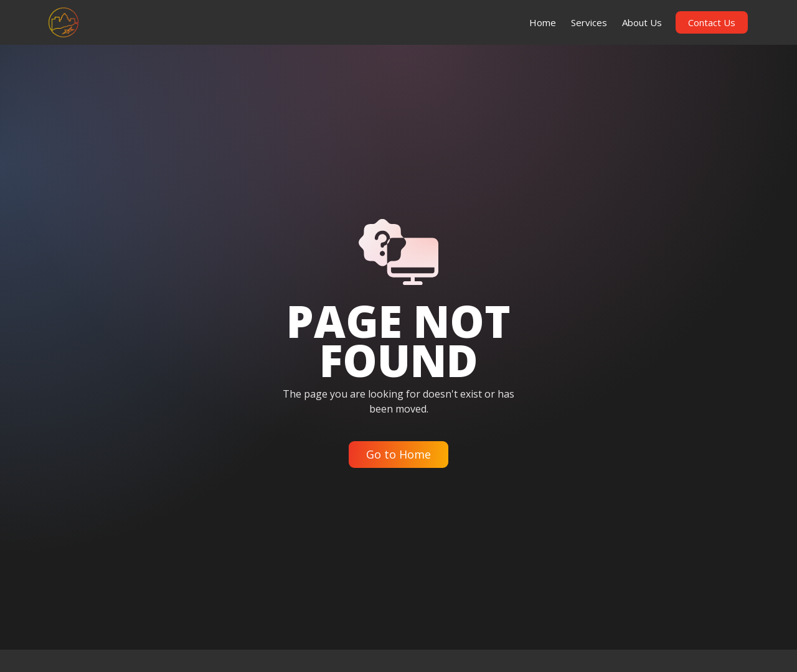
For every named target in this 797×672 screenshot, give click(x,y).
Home (543, 22)
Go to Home (398, 454)
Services (589, 22)
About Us (642, 22)
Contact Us (712, 22)
